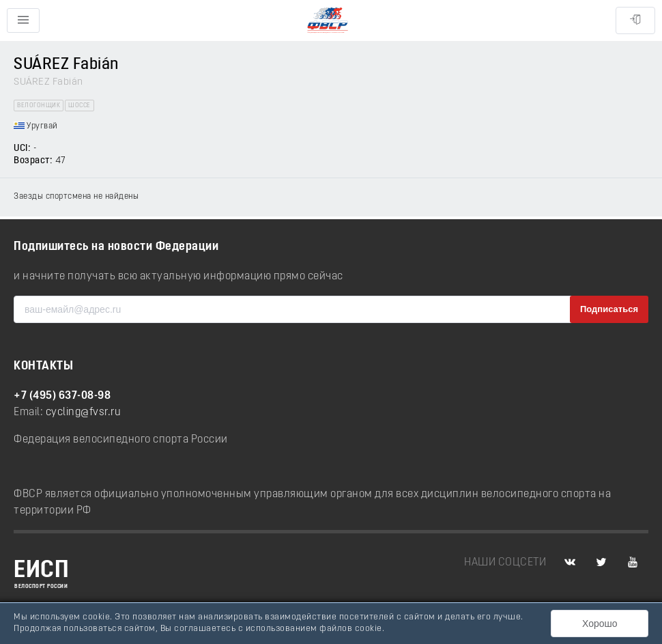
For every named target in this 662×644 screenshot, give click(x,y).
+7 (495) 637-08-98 (62, 396)
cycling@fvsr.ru (84, 412)
